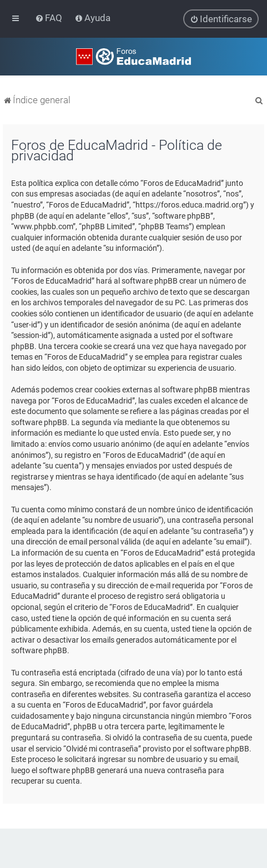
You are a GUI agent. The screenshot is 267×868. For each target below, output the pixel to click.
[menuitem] (50, 18)
